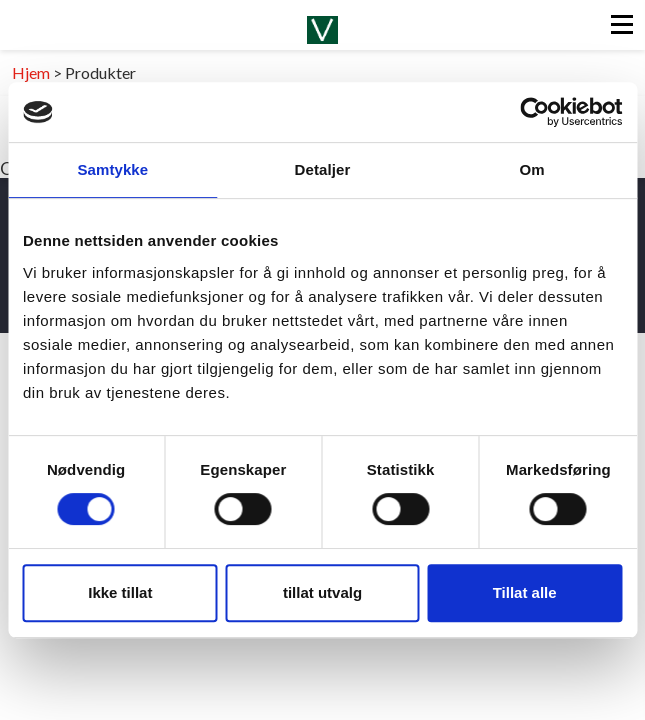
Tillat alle (525, 592)
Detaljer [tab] (323, 169)
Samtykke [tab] (112, 169)
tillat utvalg (322, 592)
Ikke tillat (120, 592)
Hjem (31, 72)
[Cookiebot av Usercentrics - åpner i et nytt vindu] (534, 112)
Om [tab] (532, 169)
